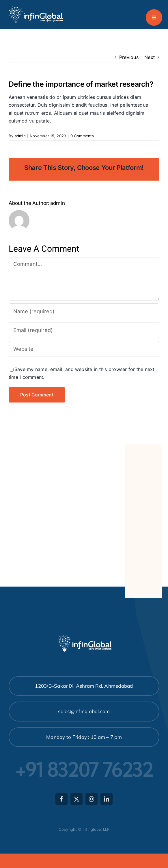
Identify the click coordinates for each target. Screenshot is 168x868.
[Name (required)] (84, 311)
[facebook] (61, 799)
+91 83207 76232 (84, 770)
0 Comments (82, 136)
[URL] (84, 349)
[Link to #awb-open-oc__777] (154, 17)
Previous (129, 57)
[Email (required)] (84, 330)
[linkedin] (107, 799)
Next (150, 57)
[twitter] (76, 799)
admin (20, 136)
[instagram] (92, 799)
